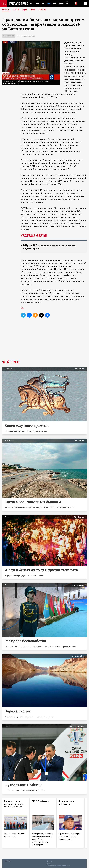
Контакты (8, 861)
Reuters (36, 94)
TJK (43, 4)
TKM (49, 4)
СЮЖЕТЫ (43, 10)
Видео (26, 10)
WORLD (62, 4)
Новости (6, 10)
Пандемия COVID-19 (28, 36)
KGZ (38, 4)
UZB (55, 4)
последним (49, 178)
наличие (36, 196)
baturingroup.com (62, 865)
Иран (18, 36)
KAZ (32, 4)
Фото (34, 10)
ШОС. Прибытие (40, 801)
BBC (36, 266)
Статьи (16, 10)
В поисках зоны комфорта (67, 803)
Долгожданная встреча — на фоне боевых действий (14, 804)
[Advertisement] (44, 343)
